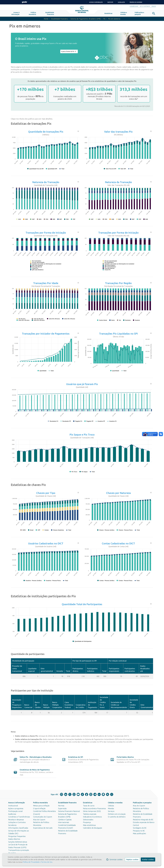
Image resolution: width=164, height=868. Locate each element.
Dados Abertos (14, 839)
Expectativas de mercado (43, 828)
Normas (61, 806)
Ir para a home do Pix (69, 52)
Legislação (121, 2)
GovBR (24, 2)
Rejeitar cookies (132, 859)
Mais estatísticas (89, 825)
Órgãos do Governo (136, 2)
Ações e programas (16, 808)
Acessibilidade (134, 6)
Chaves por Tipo (46, 493)
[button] (15, 14)
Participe (110, 2)
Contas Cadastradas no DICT (118, 544)
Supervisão (62, 808)
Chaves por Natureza (118, 493)
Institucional (13, 806)
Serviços (111, 811)
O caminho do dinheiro (117, 817)
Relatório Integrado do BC (143, 820)
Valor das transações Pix (118, 132)
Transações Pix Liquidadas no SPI (118, 334)
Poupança (87, 822)
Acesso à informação (17, 803)
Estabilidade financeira (59, 19)
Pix (105, 19)
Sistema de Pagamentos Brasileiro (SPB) (86, 19)
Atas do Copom (39, 820)
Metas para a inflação (41, 806)
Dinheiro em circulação (117, 814)
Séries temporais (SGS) (92, 811)
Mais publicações (139, 833)
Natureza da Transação (46, 182)
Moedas (111, 808)
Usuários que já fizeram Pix (82, 384)
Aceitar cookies (148, 859)
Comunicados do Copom (43, 817)
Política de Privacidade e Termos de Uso (37, 862)
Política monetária (40, 803)
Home (45, 19)
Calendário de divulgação (93, 828)
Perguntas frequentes (17, 836)
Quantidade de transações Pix (46, 132)
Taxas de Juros (89, 806)
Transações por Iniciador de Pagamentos (46, 334)
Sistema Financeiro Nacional (69, 811)
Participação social (15, 811)
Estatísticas (88, 803)
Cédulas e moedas (115, 803)
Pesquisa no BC (139, 831)
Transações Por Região (118, 283)
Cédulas (111, 806)
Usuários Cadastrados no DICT (46, 544)
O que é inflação (39, 808)
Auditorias (12, 814)
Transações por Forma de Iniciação (46, 233)
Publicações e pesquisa (142, 803)
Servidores (12, 825)
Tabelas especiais (90, 814)
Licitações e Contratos (17, 822)
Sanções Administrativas (18, 842)
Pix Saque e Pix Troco (82, 435)
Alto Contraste (145, 6)
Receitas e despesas (16, 820)
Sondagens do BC (140, 828)
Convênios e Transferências (19, 817)
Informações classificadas (18, 828)
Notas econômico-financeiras (94, 808)
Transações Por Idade (46, 283)
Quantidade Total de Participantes (82, 605)
